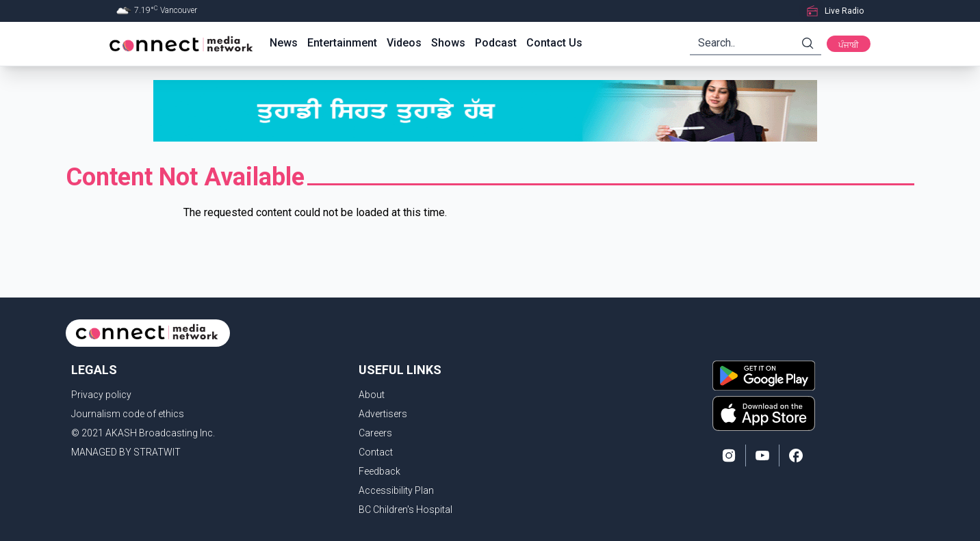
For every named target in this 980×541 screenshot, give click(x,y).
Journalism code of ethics (128, 414)
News (284, 43)
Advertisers (383, 414)
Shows (448, 43)
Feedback (379, 471)
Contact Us (554, 43)
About (372, 395)
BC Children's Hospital (405, 510)
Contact (376, 452)
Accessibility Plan (396, 490)
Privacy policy (101, 395)
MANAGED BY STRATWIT (126, 452)
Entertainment (342, 43)
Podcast (496, 43)
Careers (375, 433)
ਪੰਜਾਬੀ (849, 45)
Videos (404, 43)
